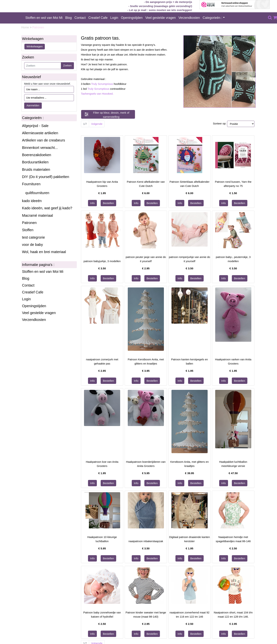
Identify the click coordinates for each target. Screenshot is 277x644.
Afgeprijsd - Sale (35, 126)
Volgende (97, 124)
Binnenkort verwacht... (40, 148)
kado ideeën (32, 201)
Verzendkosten (189, 18)
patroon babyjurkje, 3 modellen (102, 261)
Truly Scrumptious (98, 89)
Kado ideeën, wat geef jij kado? (47, 208)
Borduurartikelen (35, 162)
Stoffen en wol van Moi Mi (44, 18)
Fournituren (31, 184)
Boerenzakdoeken (37, 155)
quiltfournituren (37, 193)
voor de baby (33, 245)
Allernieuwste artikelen (40, 133)
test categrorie (34, 237)
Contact (80, 18)
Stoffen (28, 230)
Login (114, 18)
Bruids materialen (36, 170)
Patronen (29, 223)
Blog (68, 18)
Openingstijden (132, 18)
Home (26, 27)
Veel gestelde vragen (160, 18)
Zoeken (67, 65)
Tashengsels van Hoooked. (97, 94)
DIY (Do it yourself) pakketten (46, 177)
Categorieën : (212, 18)
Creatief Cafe (98, 18)
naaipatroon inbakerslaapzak (146, 541)
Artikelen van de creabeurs (44, 140)
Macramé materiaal (37, 215)
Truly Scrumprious (102, 84)
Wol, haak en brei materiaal (44, 252)
